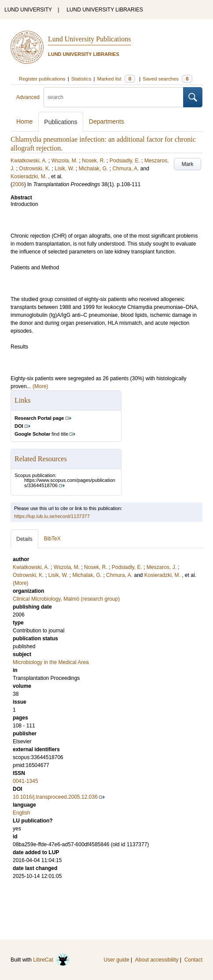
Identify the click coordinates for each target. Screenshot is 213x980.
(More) (40, 386)
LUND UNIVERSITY (28, 10)
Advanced (28, 97)
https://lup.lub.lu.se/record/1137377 (52, 516)
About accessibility (157, 960)
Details (24, 539)
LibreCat (51, 960)
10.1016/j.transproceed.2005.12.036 (55, 797)
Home (24, 121)
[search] (114, 97)
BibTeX (52, 539)
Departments (106, 121)
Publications (61, 122)
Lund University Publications (89, 39)
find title (41, 434)
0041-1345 (25, 781)
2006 (18, 184)
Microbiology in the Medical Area (51, 662)
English (21, 813)
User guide (117, 960)
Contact (193, 960)
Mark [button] (188, 164)
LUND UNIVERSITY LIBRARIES (105, 10)
